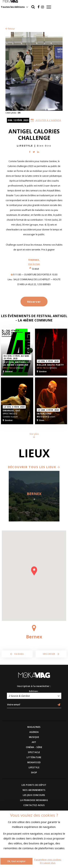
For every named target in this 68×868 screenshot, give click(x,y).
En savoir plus (48, 863)
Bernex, (35, 260)
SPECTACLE (34, 752)
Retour (10, 29)
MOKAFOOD (34, 762)
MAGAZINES (34, 727)
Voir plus (34, 435)
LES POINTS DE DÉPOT (34, 785)
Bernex (34, 494)
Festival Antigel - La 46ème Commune (16, 364)
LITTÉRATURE (34, 757)
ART (34, 742)
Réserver (34, 302)
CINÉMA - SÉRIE (34, 747)
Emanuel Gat (12, 411)
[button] (34, 571)
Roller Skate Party (50, 365)
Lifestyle (25, 146)
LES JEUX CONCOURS (34, 795)
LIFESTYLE (34, 767)
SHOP (34, 773)
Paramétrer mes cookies (48, 860)
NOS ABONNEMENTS (34, 790)
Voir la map (34, 264)
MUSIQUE (34, 737)
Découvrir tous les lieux (34, 467)
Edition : (34, 691)
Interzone (44, 414)
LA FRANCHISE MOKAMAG (34, 800)
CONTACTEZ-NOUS (34, 805)
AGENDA (34, 732)
